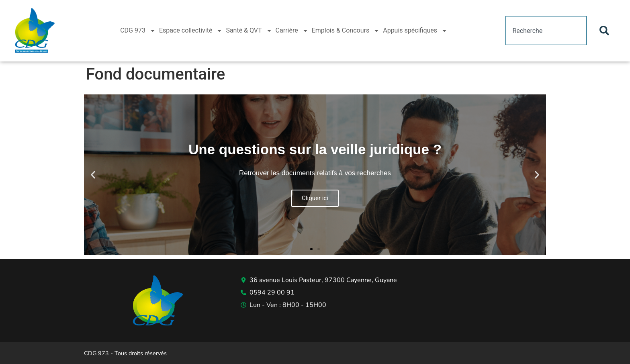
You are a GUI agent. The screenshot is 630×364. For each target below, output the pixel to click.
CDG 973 (138, 31)
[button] (93, 175)
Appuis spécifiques (415, 31)
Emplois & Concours (346, 31)
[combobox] (546, 31)
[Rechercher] (606, 31)
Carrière (292, 31)
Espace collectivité (191, 31)
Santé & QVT (249, 31)
